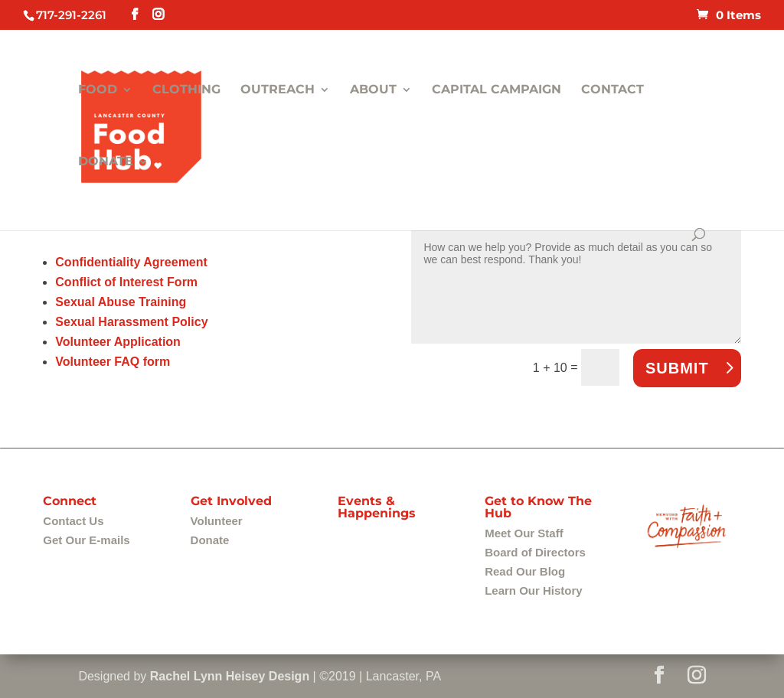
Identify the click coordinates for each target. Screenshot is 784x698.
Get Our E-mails (86, 540)
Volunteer (217, 521)
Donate (106, 162)
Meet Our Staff (524, 533)
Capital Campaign (497, 90)
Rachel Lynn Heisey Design (230, 676)
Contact (612, 90)
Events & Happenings (377, 507)
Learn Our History (534, 590)
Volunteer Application (118, 342)
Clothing (186, 90)
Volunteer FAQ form (113, 362)
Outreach (278, 90)
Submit (677, 368)
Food (98, 90)
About (373, 90)
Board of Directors (535, 552)
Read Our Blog (525, 571)
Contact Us (73, 521)
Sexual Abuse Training (121, 302)
